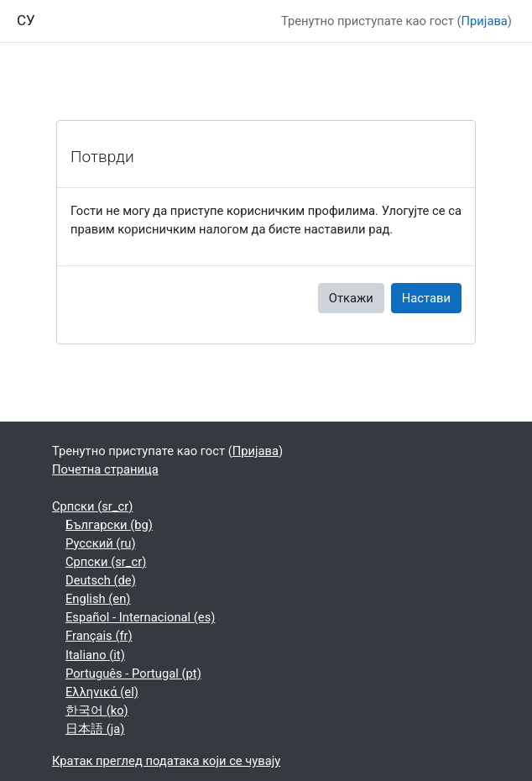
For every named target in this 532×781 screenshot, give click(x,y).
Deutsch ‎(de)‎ (101, 580)
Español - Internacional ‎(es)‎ (140, 617)
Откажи (351, 298)
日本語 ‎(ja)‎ (95, 729)
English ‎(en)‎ (98, 599)
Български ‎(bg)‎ (109, 525)
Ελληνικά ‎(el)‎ (102, 692)
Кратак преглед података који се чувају (166, 761)
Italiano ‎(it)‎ (95, 655)
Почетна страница (105, 469)
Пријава (485, 21)
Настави (426, 298)
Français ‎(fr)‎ (99, 636)
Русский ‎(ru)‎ (101, 543)
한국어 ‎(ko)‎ (97, 710)
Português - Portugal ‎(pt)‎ (133, 674)
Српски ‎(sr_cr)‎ (92, 506)
